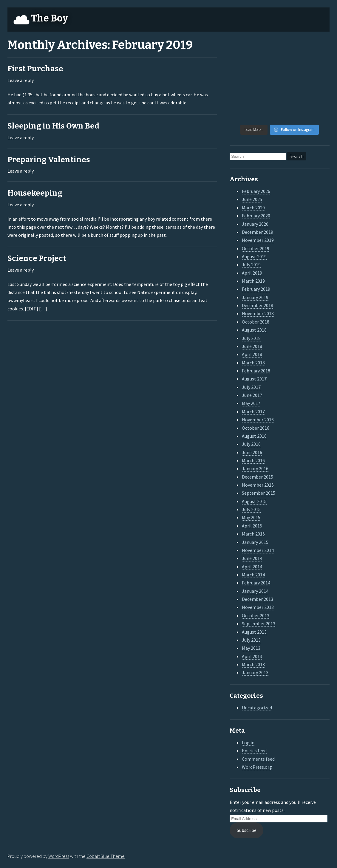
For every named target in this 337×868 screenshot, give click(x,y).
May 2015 (251, 517)
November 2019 (258, 240)
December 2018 (258, 305)
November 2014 (258, 550)
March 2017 (253, 411)
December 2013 (258, 599)
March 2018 (253, 363)
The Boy (50, 18)
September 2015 (259, 493)
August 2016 (254, 436)
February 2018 (256, 371)
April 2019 (252, 273)
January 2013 (255, 672)
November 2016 (258, 420)
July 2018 (251, 338)
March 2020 (253, 208)
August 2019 (254, 256)
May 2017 (251, 403)
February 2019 (256, 289)
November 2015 (258, 485)
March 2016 (253, 460)
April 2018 (252, 354)
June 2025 (252, 199)
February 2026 (256, 191)
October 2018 (256, 322)
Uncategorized (257, 708)
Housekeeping (35, 193)
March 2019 (253, 281)
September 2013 (259, 623)
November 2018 (258, 313)
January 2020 (255, 224)
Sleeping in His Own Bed (53, 126)
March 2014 (253, 575)
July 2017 (251, 387)
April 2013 (252, 656)
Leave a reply (21, 80)
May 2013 (251, 648)
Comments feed (258, 759)
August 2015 (254, 501)
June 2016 (252, 452)
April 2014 (252, 567)
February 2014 (256, 583)
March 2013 (253, 664)
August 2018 (254, 330)
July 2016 (251, 444)
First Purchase (35, 69)
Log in (248, 742)
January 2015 (255, 542)
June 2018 (252, 346)
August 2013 (254, 632)
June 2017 (252, 395)
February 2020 (256, 216)
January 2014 (255, 591)
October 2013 (256, 615)
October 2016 (256, 428)
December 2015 (258, 477)
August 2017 (254, 379)
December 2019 (258, 232)
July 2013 (251, 640)
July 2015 (251, 509)
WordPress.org (257, 767)
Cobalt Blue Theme (106, 856)
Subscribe (247, 830)
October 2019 (256, 248)
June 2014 (252, 558)
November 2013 (258, 607)
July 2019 (251, 264)
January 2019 (255, 297)
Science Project (37, 258)
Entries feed (254, 751)
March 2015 (253, 534)
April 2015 (252, 526)
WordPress (59, 856)
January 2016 (255, 468)
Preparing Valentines (49, 160)
